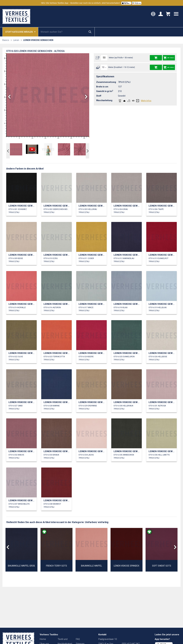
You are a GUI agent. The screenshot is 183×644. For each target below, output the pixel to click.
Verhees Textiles (16, 16)
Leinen (16, 40)
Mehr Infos (146, 101)
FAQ (78, 639)
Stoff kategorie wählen (20, 32)
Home (43, 639)
